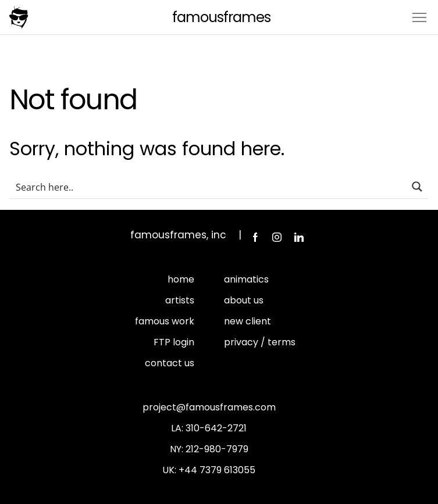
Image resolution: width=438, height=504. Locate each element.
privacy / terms (260, 342)
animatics (246, 279)
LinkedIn (299, 237)
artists (180, 300)
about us (244, 300)
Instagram (277, 237)
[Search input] (208, 187)
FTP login (174, 342)
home (181, 279)
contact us (170, 363)
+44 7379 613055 (217, 470)
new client (248, 321)
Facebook (255, 237)
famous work (165, 321)
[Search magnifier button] (417, 187)
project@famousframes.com (209, 407)
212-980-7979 (217, 449)
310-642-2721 (216, 428)
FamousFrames (221, 17)
